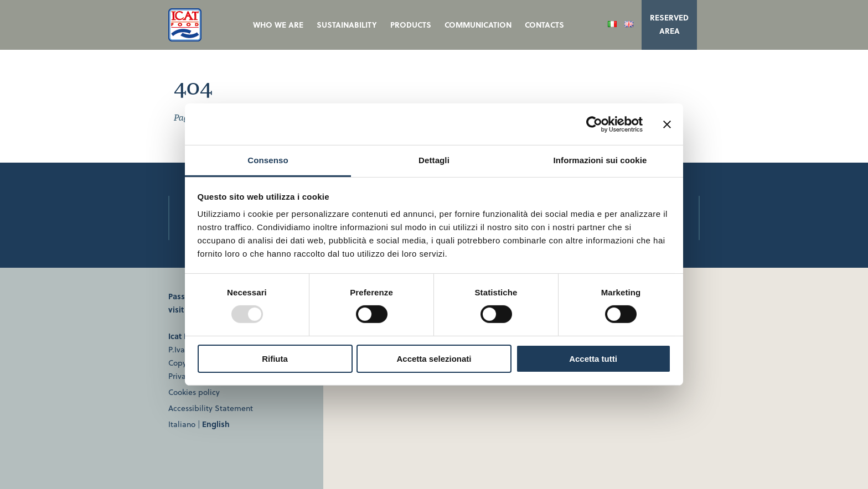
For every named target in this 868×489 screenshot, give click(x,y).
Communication (478, 25)
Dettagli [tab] (434, 160)
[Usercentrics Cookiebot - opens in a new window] (594, 124)
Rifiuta (275, 359)
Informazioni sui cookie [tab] (600, 160)
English (216, 424)
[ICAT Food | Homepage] (185, 38)
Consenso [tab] (268, 160)
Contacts (544, 25)
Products (411, 25)
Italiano (182, 424)
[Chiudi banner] (667, 124)
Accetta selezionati (434, 359)
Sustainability (347, 25)
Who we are (278, 25)
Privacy (181, 376)
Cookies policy (194, 392)
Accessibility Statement (211, 408)
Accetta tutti (593, 359)
